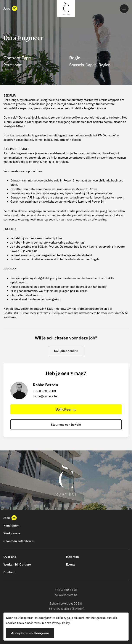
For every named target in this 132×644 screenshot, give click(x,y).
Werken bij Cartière (17, 564)
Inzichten (72, 557)
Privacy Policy (61, 623)
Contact (9, 572)
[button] (66, 351)
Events (71, 564)
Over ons (10, 557)
